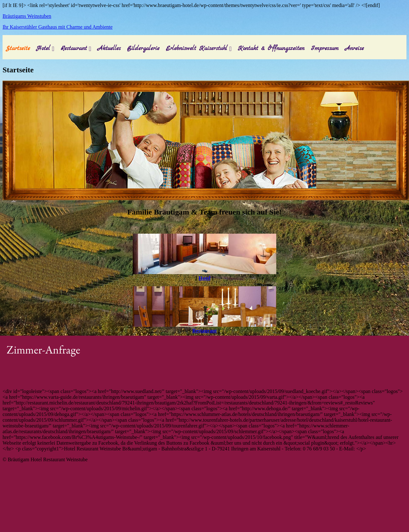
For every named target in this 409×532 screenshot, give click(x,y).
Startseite (18, 49)
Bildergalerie (143, 49)
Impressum (325, 49)
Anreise (354, 49)
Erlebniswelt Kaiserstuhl (197, 49)
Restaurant (74, 49)
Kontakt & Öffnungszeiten (271, 49)
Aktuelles (109, 49)
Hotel (43, 49)
